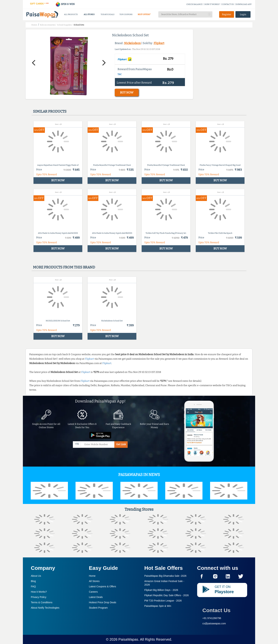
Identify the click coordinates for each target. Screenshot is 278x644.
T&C (120, 74)
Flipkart (159, 43)
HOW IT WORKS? (212, 4)
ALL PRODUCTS (71, 14)
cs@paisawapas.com (214, 623)
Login (243, 14)
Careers (93, 592)
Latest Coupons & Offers (103, 586)
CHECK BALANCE (194, 4)
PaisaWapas (128, 639)
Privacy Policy (39, 597)
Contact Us (216, 610)
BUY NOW (127, 93)
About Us (36, 576)
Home (92, 576)
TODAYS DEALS (108, 14)
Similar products (50, 111)
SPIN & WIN (65, 4)
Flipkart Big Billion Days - (161, 590)
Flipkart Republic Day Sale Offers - (166, 595)
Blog (33, 581)
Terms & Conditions (42, 602)
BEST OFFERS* (144, 14)
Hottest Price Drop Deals (103, 602)
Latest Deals (96, 597)
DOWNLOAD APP (244, 4)
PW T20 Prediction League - (163, 601)
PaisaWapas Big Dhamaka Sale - (165, 576)
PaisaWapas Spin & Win (158, 606)
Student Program (98, 608)
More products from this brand (64, 267)
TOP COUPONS (126, 14)
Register (227, 14)
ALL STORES (89, 14)
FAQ (33, 586)
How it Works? (39, 592)
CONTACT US (228, 4)
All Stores (94, 581)
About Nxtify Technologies (45, 608)
